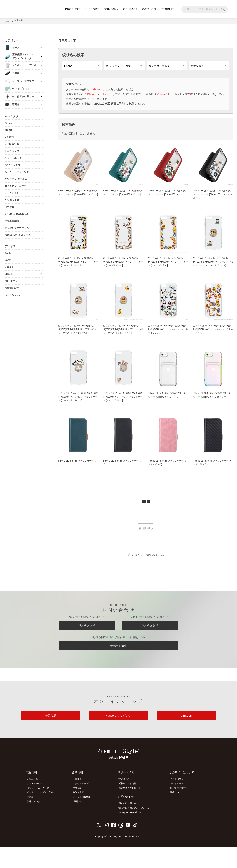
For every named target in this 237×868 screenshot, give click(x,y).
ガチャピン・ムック (15, 184)
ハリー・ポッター (14, 156)
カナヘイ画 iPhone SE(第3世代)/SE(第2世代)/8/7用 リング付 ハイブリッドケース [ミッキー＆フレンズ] (78, 408)
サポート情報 (118, 664)
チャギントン (12, 191)
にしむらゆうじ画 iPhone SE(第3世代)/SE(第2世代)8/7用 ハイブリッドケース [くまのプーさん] (167, 266)
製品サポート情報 (130, 806)
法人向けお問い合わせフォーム (136, 830)
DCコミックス (12, 163)
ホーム (7, 20)
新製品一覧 (34, 802)
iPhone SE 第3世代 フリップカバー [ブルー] (77, 477)
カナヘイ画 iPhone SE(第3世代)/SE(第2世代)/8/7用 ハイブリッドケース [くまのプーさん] (212, 338)
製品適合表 (126, 802)
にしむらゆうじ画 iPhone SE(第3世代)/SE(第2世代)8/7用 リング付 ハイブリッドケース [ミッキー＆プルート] (212, 267)
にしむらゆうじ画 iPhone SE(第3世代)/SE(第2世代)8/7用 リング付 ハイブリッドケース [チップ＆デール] (77, 338)
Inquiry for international (132, 834)
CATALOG (149, 9)
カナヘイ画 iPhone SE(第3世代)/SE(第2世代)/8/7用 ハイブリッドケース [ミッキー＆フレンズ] (167, 338)
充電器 (32, 819)
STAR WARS (12, 142)
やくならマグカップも (17, 226)
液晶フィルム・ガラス (40, 810)
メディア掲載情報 (84, 819)
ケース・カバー (36, 806)
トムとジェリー (13, 149)
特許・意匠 (81, 815)
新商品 (16, 102)
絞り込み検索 (73, 53)
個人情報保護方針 (181, 810)
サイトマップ (178, 806)
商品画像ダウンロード (132, 810)
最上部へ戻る (146, 543)
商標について (178, 815)
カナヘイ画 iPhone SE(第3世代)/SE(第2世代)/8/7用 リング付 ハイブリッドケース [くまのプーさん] (123, 406)
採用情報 (80, 823)
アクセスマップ (83, 806)
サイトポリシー (179, 802)
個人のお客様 (87, 642)
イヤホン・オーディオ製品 (42, 815)
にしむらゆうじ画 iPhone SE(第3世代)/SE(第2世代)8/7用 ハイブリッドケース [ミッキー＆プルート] (77, 266)
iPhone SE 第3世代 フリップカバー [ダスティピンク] (167, 477)
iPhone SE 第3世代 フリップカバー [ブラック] (122, 477)
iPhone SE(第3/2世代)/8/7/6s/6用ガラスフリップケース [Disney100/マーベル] (168, 197)
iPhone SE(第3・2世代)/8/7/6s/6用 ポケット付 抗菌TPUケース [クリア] (168, 404)
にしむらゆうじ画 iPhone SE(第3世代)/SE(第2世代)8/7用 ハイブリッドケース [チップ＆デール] (122, 266)
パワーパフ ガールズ (16, 177)
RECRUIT (167, 9)
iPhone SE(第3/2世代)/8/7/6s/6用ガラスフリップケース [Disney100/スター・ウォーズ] (213, 197)
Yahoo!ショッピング (118, 737)
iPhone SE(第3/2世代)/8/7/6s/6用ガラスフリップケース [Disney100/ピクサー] (123, 197)
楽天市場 (51, 737)
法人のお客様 (150, 642)
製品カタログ (35, 823)
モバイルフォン (13, 293)
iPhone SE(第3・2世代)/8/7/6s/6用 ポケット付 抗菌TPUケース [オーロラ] (213, 404)
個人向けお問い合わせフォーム (136, 825)
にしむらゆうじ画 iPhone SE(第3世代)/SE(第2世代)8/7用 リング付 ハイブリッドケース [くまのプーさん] (122, 338)
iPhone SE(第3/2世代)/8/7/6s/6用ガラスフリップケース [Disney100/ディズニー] (78, 197)
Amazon (187, 737)
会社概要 (80, 802)
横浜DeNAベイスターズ (17, 233)
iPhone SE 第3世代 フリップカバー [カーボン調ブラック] (212, 477)
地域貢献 (80, 810)
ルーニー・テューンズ (17, 170)
